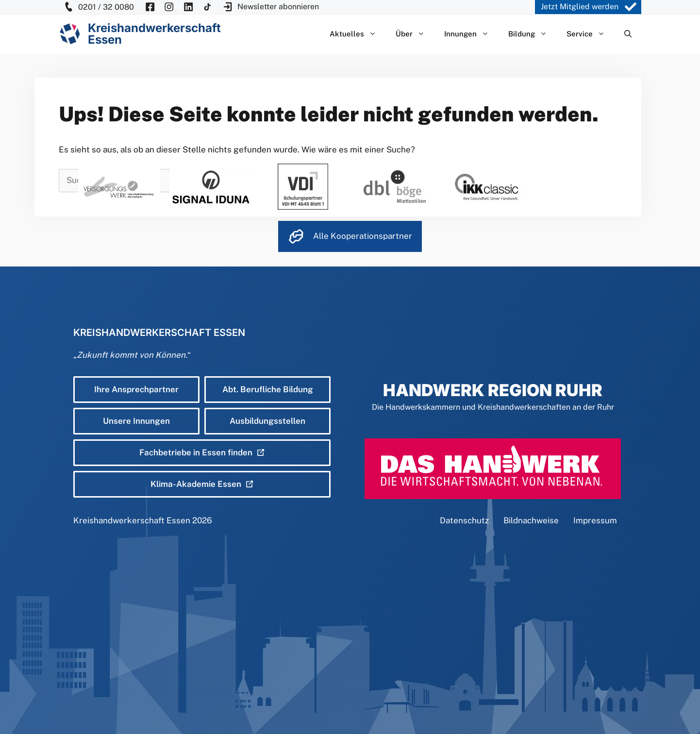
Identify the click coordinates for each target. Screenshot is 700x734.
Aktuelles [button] (358, 34)
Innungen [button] (471, 34)
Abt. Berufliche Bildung (268, 389)
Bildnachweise (531, 520)
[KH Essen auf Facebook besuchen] (150, 7)
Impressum (595, 520)
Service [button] (591, 34)
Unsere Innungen (136, 421)
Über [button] (415, 34)
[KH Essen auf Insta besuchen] (169, 7)
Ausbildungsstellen (267, 421)
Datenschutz (464, 520)
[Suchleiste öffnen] (628, 34)
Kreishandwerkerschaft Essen (132, 520)
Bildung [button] (533, 34)
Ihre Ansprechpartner (136, 389)
